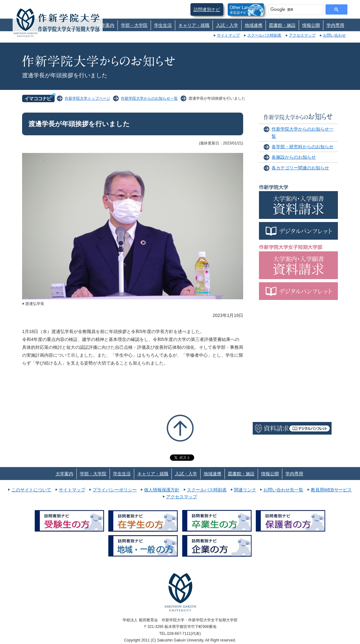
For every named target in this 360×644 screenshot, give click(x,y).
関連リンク (245, 490)
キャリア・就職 (194, 25)
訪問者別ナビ (207, 9)
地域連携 (254, 25)
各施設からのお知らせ (294, 157)
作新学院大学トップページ (87, 98)
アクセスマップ (302, 35)
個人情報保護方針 (162, 490)
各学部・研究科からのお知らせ (303, 147)
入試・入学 (227, 25)
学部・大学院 (134, 25)
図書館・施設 (282, 25)
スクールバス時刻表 (264, 35)
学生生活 (163, 25)
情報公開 (311, 25)
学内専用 (335, 25)
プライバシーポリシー (115, 490)
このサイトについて (31, 490)
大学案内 (105, 25)
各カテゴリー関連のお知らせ (300, 168)
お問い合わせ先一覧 (283, 490)
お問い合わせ (334, 35)
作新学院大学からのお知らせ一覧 (149, 98)
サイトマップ (228, 35)
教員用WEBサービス (331, 490)
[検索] (295, 9)
